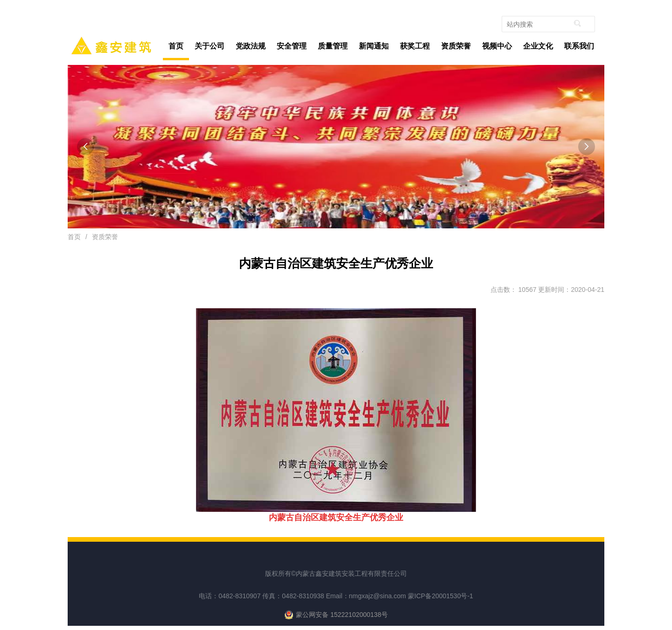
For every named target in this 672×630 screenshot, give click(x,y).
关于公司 (212, 46)
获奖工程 (415, 46)
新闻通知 (376, 46)
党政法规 (251, 46)
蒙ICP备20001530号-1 (441, 596)
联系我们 (579, 46)
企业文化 (538, 46)
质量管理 (335, 46)
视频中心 (497, 46)
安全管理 (294, 46)
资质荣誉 (456, 46)
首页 (176, 46)
